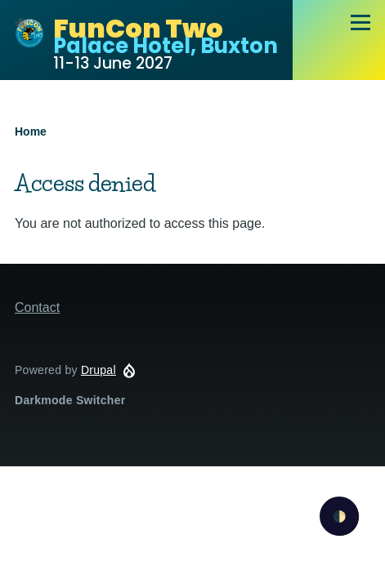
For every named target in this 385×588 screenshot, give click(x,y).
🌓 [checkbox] (340, 517)
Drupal (98, 370)
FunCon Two (138, 28)
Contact (37, 307)
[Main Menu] (360, 22)
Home (31, 131)
